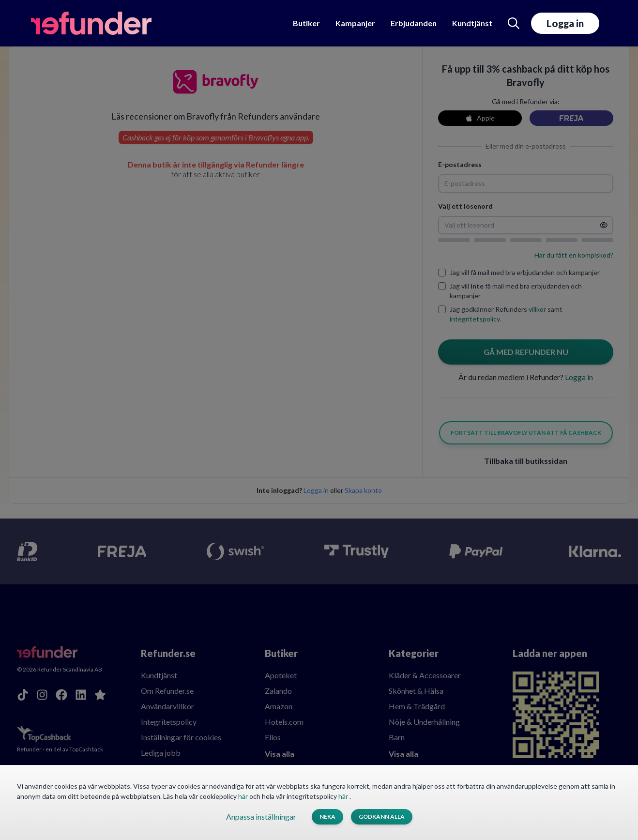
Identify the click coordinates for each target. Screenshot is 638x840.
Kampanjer (355, 23)
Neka (327, 817)
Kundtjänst (472, 23)
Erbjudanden (414, 23)
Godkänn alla (382, 817)
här (244, 796)
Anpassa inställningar (261, 817)
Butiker (306, 23)
